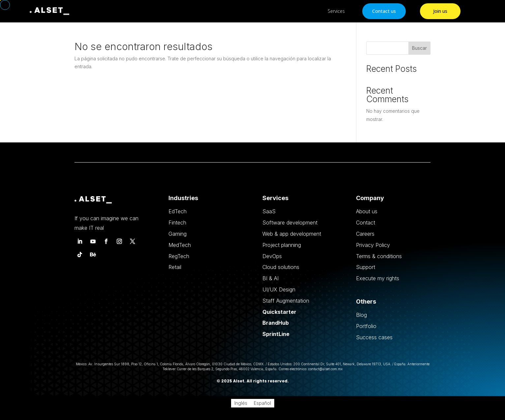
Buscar (419, 48)
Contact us (384, 11)
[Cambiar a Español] (262, 403)
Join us (440, 11)
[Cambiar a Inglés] (241, 403)
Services (336, 11)
